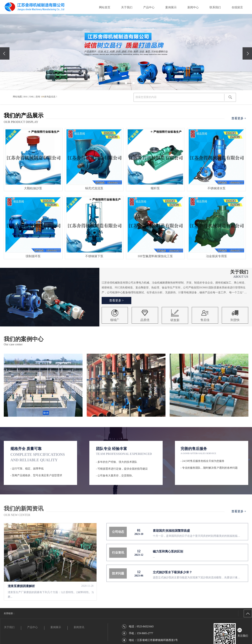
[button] (118, 83)
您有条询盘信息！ (47, 97)
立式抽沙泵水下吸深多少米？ (172, 572)
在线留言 (237, 7)
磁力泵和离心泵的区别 (168, 551)
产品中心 (149, 7)
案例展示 (171, 7)
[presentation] (5, 53)
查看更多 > (116, 300)
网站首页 (105, 7)
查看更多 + (239, 118)
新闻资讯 (79, 627)
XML (32, 97)
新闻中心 (193, 7)
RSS (25, 97)
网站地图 (17, 97)
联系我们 (215, 7)
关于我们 (127, 7)
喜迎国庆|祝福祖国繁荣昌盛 (171, 531)
